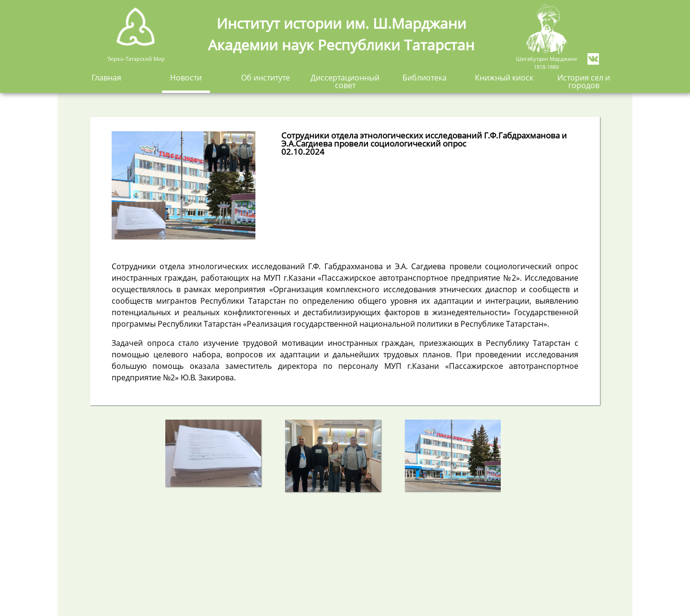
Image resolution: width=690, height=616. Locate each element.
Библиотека (425, 78)
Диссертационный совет (345, 82)
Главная (106, 78)
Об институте (265, 78)
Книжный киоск (504, 78)
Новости (186, 78)
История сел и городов (584, 82)
